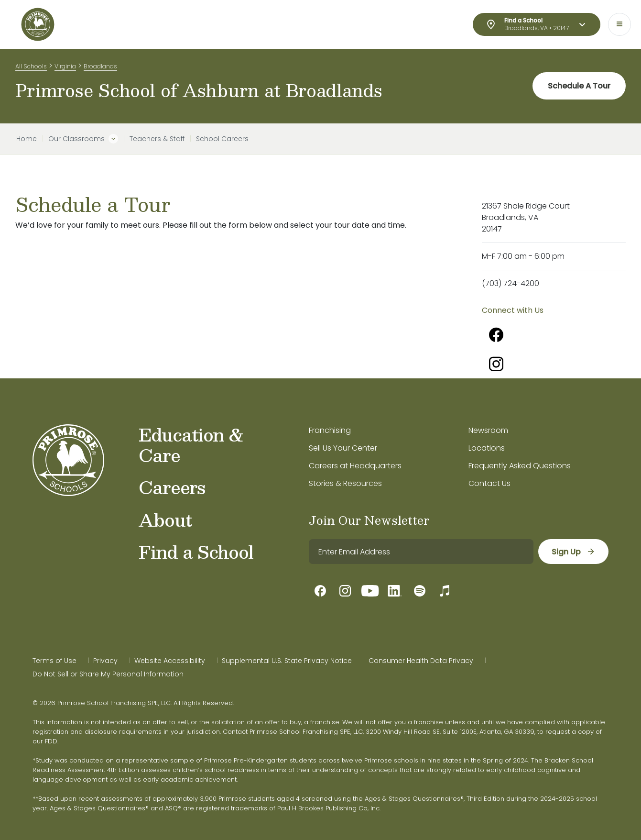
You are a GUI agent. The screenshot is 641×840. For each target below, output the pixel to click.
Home (27, 139)
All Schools (31, 66)
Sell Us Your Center (343, 448)
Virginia (65, 66)
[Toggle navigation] (619, 24)
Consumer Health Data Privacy (421, 661)
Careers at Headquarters (355, 466)
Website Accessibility (170, 661)
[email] (421, 552)
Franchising (330, 430)
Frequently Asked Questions (520, 466)
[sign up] (573, 552)
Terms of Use (54, 661)
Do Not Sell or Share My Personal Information (108, 674)
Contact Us (489, 483)
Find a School (196, 552)
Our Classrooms (76, 139)
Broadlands (100, 66)
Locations (487, 448)
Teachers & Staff (157, 139)
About (165, 519)
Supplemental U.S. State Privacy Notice (287, 661)
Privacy (105, 661)
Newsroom (488, 430)
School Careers (222, 139)
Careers (172, 487)
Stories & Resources (345, 483)
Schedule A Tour (579, 86)
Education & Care (191, 445)
